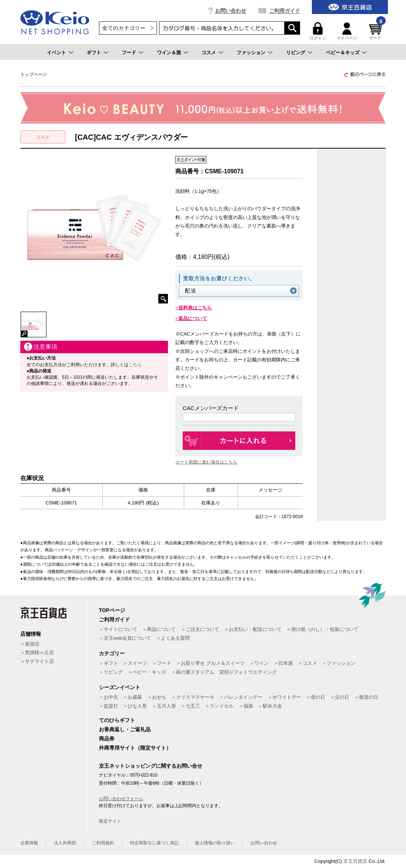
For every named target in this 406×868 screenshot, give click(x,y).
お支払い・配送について (255, 629)
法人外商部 (65, 843)
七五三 (193, 706)
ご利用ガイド (285, 11)
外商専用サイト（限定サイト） (135, 748)
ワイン (262, 663)
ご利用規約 (103, 843)
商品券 (107, 739)
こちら (135, 365)
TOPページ (112, 610)
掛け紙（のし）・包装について (325, 629)
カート (376, 31)
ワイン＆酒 (169, 53)
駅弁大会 (272, 706)
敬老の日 (369, 697)
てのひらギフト (117, 720)
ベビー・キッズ (149, 672)
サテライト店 (39, 661)
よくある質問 (175, 638)
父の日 (342, 697)
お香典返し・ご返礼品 (125, 729)
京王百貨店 (355, 861)
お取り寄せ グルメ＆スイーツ (213, 663)
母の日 (318, 697)
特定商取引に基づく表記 (154, 843)
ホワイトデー (287, 697)
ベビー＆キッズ (343, 53)
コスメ (209, 53)
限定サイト (110, 821)
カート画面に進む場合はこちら (206, 462)
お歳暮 (135, 697)
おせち (159, 697)
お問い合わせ (231, 11)
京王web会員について (127, 638)
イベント (56, 53)
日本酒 (285, 663)
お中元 (111, 697)
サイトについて (121, 629)
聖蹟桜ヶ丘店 (39, 652)
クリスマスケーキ (195, 697)
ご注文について (202, 629)
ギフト (94, 53)
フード (129, 53)
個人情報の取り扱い (215, 843)
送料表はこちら (195, 308)
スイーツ (137, 663)
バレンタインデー (243, 697)
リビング (296, 53)
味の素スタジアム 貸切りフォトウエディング (226, 672)
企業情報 (29, 843)
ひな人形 (137, 706)
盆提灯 (111, 706)
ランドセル (222, 706)
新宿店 (32, 644)
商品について (161, 629)
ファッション (251, 53)
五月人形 (166, 706)
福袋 (248, 706)
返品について (193, 318)
